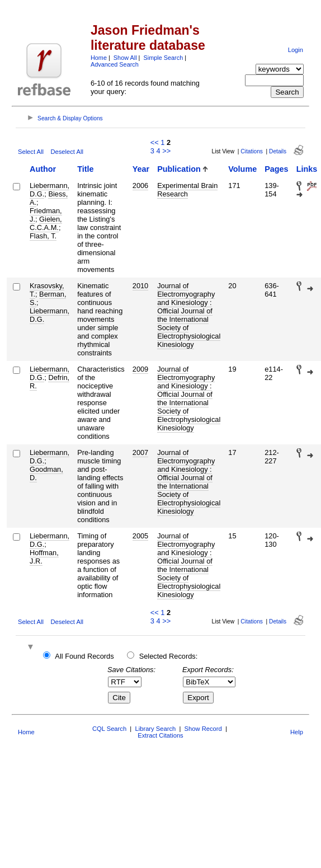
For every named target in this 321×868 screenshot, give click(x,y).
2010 (140, 286)
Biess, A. (49, 198)
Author (43, 169)
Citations (252, 151)
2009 (140, 369)
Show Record (203, 729)
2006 (140, 186)
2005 (140, 536)
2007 (140, 452)
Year (141, 169)
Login (296, 50)
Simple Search (163, 58)
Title (85, 169)
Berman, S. (48, 298)
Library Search (155, 729)
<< (155, 142)
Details (278, 151)
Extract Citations (160, 735)
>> (166, 151)
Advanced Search (115, 64)
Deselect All (67, 152)
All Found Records (84, 656)
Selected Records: (169, 656)
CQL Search (109, 729)
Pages (276, 169)
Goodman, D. (46, 473)
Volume (242, 169)
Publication (179, 169)
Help (297, 732)
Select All (31, 152)
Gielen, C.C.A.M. (46, 223)
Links (307, 169)
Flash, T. (43, 236)
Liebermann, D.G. (49, 315)
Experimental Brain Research (187, 190)
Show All (125, 58)
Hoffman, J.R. (44, 557)
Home (99, 58)
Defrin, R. (49, 382)
